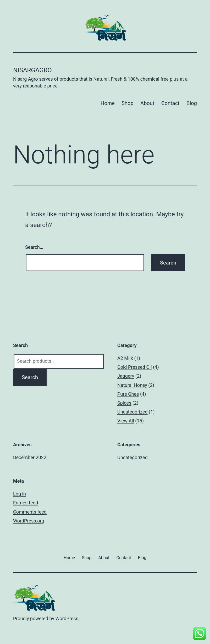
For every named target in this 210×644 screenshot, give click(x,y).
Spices (124, 403)
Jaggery (126, 376)
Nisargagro (32, 70)
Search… (34, 247)
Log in (20, 494)
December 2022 (30, 457)
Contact (170, 103)
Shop (128, 103)
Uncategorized (132, 412)
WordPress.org (29, 521)
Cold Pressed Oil (135, 367)
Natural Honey (132, 385)
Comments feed (30, 512)
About (147, 103)
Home (108, 103)
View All (126, 421)
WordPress (67, 618)
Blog (192, 103)
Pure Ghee (128, 394)
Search (30, 377)
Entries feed (26, 503)
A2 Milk (125, 358)
